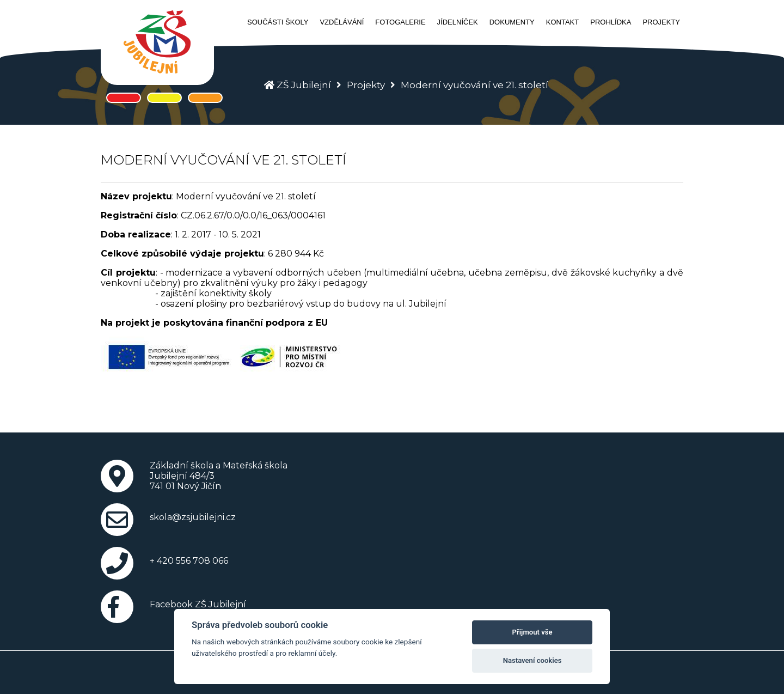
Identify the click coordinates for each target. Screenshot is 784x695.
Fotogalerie (400, 22)
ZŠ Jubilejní (304, 85)
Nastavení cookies (532, 660)
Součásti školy (278, 22)
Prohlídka (611, 22)
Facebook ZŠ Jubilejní (198, 604)
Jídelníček (458, 22)
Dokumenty (512, 22)
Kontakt (562, 22)
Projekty (661, 22)
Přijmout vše (532, 632)
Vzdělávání (342, 22)
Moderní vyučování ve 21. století (474, 85)
